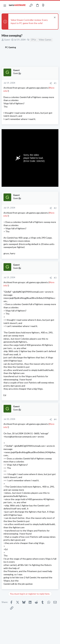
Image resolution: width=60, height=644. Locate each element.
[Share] (51, 83)
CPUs (33, 40)
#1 (55, 83)
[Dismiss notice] (54, 18)
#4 (55, 419)
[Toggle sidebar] (49, 5)
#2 (55, 208)
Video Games (45, 40)
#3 (55, 278)
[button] (5, 5)
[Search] (56, 5)
